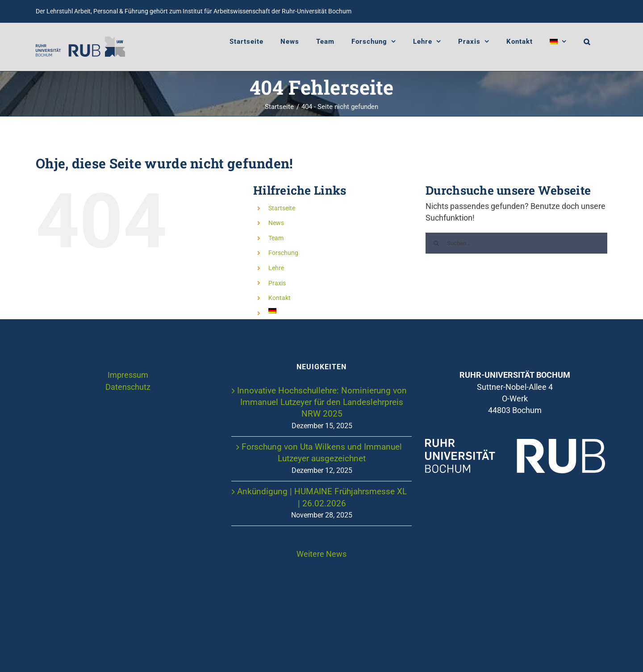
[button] (587, 42)
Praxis (277, 283)
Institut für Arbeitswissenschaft (226, 11)
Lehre (276, 268)
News (276, 223)
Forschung (283, 253)
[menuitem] (558, 42)
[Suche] (436, 243)
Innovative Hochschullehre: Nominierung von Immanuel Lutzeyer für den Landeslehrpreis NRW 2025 (322, 402)
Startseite (282, 208)
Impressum (128, 375)
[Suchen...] (516, 243)
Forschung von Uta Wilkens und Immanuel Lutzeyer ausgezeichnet (322, 453)
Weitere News (321, 554)
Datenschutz (128, 387)
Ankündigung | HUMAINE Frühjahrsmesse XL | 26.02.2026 (322, 497)
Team (276, 238)
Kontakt (280, 298)
